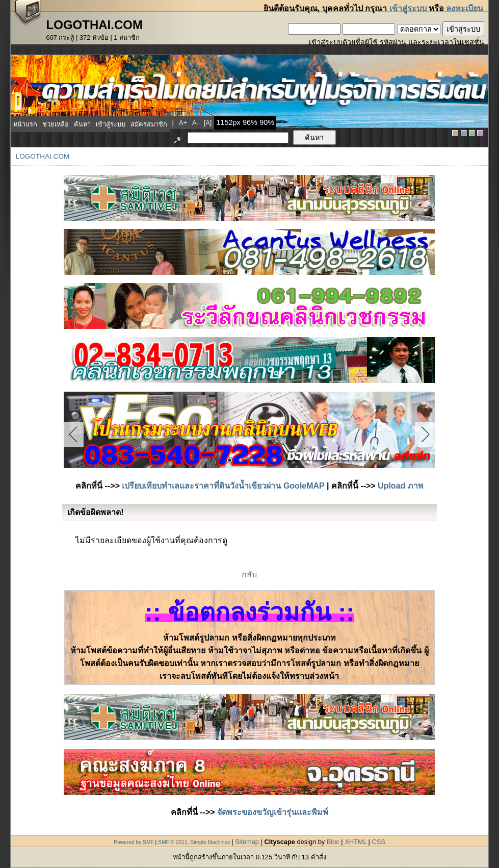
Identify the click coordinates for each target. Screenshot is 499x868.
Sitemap (247, 842)
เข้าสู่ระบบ (408, 8)
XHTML (356, 842)
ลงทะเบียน (465, 8)
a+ (183, 123)
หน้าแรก (25, 124)
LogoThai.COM (43, 156)
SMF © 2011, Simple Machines (194, 842)
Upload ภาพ (401, 486)
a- (195, 123)
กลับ (249, 575)
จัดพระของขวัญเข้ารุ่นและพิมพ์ (273, 812)
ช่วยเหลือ (56, 124)
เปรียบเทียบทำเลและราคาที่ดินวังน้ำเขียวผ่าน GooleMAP (223, 486)
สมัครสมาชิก (149, 124)
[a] (208, 123)
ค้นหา (82, 124)
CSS (378, 842)
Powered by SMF (134, 842)
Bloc (333, 842)
